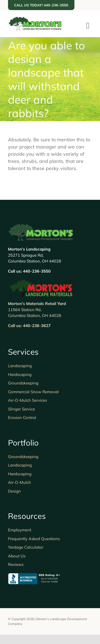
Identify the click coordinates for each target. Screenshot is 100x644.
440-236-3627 (37, 326)
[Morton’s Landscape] (35, 19)
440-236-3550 (37, 271)
